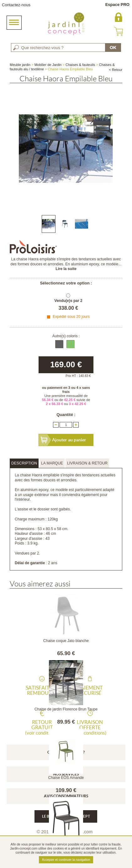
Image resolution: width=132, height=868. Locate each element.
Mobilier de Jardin (48, 65)
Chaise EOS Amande (66, 778)
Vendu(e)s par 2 (68, 301)
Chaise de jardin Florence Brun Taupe (66, 709)
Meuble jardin (20, 65)
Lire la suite (66, 269)
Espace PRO (117, 5)
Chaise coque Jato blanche (66, 641)
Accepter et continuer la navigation (66, 860)
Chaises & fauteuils (80, 65)
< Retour (116, 70)
